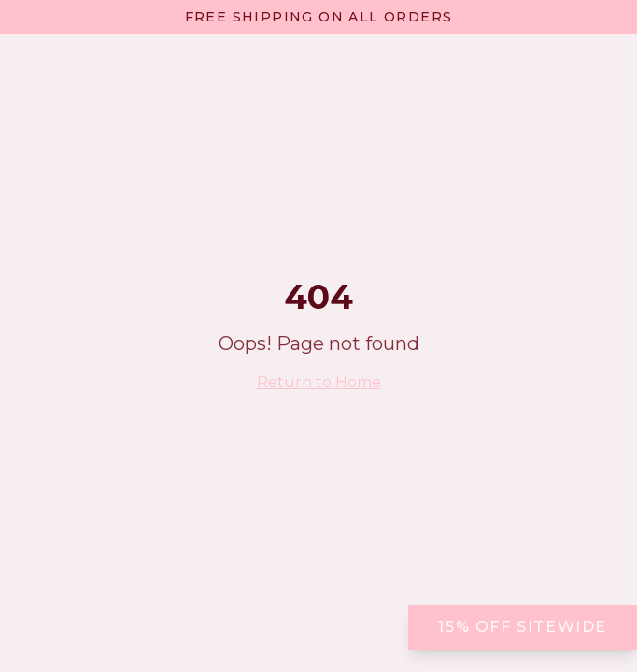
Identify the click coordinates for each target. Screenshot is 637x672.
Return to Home (319, 382)
